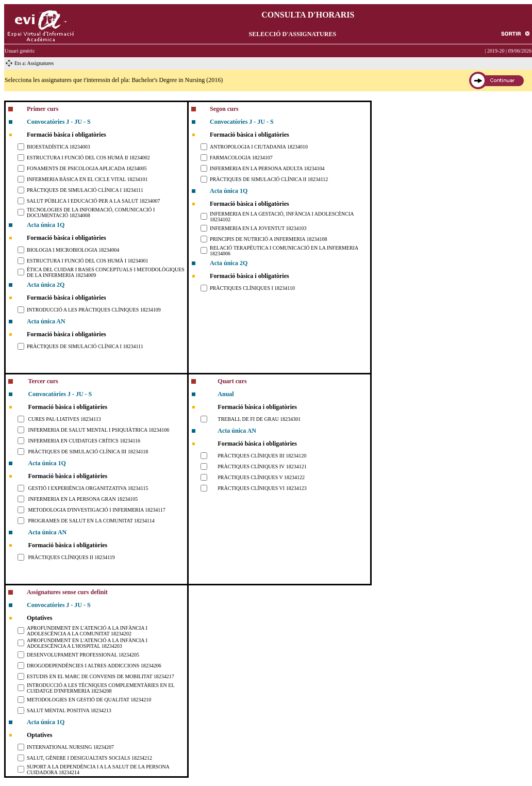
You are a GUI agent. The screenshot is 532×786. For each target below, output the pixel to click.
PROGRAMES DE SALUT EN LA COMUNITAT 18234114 (92, 521)
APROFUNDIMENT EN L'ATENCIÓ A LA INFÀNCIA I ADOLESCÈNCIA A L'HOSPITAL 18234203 (87, 643)
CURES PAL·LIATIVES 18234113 (65, 419)
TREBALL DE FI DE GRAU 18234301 (259, 419)
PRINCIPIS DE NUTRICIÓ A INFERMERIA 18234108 (269, 239)
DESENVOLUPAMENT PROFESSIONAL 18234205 (83, 655)
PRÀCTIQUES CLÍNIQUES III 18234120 (262, 456)
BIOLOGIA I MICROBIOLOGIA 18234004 (73, 250)
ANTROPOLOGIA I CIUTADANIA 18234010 (259, 147)
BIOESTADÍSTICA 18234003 (59, 147)
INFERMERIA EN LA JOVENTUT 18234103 (258, 228)
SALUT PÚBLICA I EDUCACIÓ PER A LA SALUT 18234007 (94, 201)
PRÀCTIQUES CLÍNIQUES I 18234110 (252, 288)
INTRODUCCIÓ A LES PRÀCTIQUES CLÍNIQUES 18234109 (94, 310)
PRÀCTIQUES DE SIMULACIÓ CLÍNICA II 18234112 (269, 179)
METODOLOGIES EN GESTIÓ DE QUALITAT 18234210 (89, 700)
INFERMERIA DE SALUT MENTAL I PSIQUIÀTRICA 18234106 (99, 430)
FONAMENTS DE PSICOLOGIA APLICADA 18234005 (87, 168)
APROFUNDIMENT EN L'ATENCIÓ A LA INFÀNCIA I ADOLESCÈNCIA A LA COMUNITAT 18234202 (87, 631)
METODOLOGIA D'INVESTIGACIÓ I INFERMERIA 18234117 (97, 510)
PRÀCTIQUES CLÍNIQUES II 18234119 (72, 557)
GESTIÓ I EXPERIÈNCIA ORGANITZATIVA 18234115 (88, 488)
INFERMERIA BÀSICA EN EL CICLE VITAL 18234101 (87, 179)
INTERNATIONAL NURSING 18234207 (70, 747)
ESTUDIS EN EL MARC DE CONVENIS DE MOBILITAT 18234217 (101, 676)
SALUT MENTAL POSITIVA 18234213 (69, 710)
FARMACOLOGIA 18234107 (241, 158)
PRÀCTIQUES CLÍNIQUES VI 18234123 (262, 488)
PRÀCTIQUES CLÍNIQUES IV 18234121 (262, 466)
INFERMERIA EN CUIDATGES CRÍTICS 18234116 (84, 441)
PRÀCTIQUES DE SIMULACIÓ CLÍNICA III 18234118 (88, 452)
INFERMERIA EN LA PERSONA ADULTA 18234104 (267, 168)
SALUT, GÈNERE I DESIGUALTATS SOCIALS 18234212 (89, 758)
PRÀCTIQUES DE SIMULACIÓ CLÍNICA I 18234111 (85, 190)
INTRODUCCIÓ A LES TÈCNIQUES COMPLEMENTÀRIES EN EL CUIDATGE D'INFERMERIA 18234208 (101, 688)
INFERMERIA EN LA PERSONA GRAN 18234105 (83, 499)
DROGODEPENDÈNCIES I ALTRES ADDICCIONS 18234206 (94, 666)
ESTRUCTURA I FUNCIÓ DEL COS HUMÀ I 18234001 (87, 261)
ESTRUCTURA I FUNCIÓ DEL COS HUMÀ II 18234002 (88, 158)
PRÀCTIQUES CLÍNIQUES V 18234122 (261, 477)
